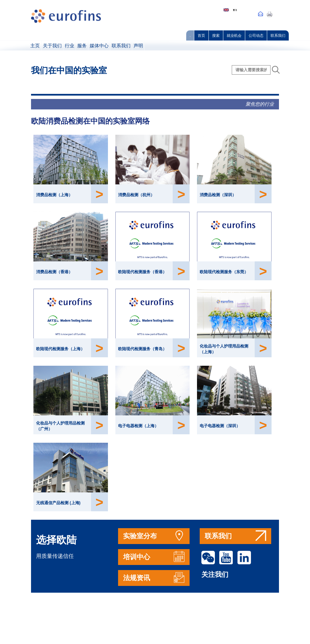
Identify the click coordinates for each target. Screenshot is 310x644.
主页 (35, 46)
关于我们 (52, 46)
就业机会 (234, 35)
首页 (201, 35)
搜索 (216, 35)
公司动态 (256, 35)
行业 (69, 46)
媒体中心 (99, 46)
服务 (82, 46)
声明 (138, 46)
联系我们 (278, 35)
